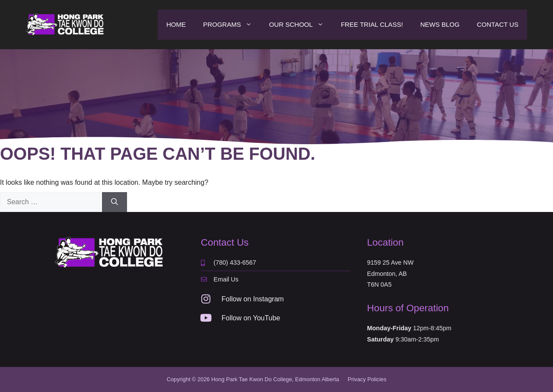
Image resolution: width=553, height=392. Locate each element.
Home (176, 24)
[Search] (114, 202)
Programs (232, 25)
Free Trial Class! (372, 24)
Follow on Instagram (253, 299)
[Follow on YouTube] (206, 318)
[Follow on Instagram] (206, 299)
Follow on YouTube (251, 318)
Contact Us (498, 24)
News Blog (440, 24)
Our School (301, 25)
